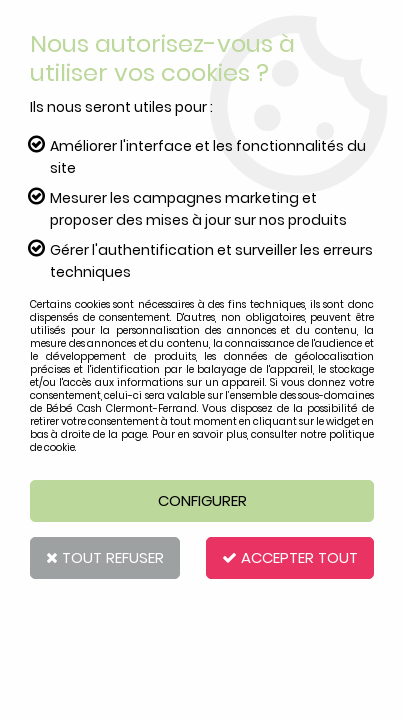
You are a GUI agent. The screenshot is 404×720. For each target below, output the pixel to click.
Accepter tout (290, 557)
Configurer (202, 500)
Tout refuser (105, 557)
